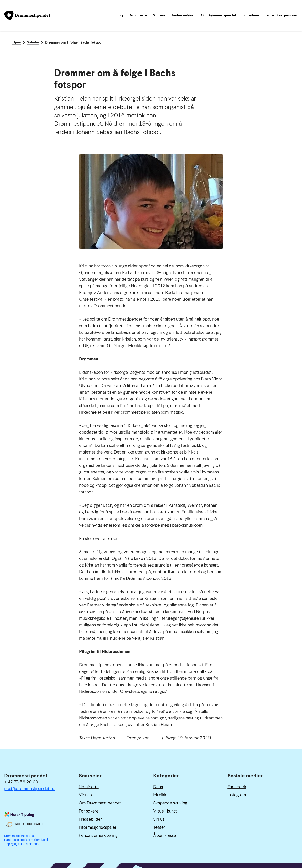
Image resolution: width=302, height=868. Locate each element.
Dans (158, 787)
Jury (120, 15)
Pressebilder (90, 819)
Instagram (237, 795)
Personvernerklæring (98, 835)
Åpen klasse (165, 835)
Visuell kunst (165, 811)
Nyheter (33, 43)
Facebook (237, 787)
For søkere (251, 15)
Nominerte (138, 15)
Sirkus (159, 819)
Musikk (160, 795)
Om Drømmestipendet (219, 15)
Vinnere (159, 15)
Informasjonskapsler (98, 827)
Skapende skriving (170, 803)
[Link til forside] (27, 15)
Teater (159, 827)
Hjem (17, 43)
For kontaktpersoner (282, 15)
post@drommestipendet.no (30, 789)
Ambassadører (183, 15)
